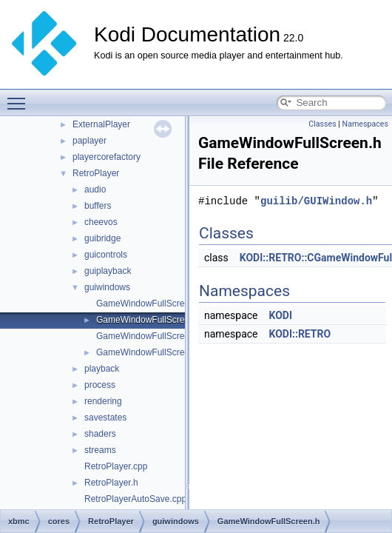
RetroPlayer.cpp (116, 466)
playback (102, 369)
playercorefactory (107, 157)
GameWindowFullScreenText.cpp (162, 336)
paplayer (89, 141)
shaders (100, 434)
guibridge (102, 238)
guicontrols (106, 255)
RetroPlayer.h (111, 483)
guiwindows (107, 287)
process (100, 385)
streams (100, 450)
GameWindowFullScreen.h (149, 320)
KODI (280, 315)
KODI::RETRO (300, 334)
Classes (322, 124)
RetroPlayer (96, 173)
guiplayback (108, 271)
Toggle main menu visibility (20, 97)
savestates (105, 418)
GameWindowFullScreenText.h (157, 352)
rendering (103, 401)
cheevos (101, 222)
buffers (98, 206)
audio (95, 190)
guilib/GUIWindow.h (316, 201)
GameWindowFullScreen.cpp (153, 304)
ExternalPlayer (101, 124)
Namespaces (365, 124)
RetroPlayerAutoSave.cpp (135, 499)
